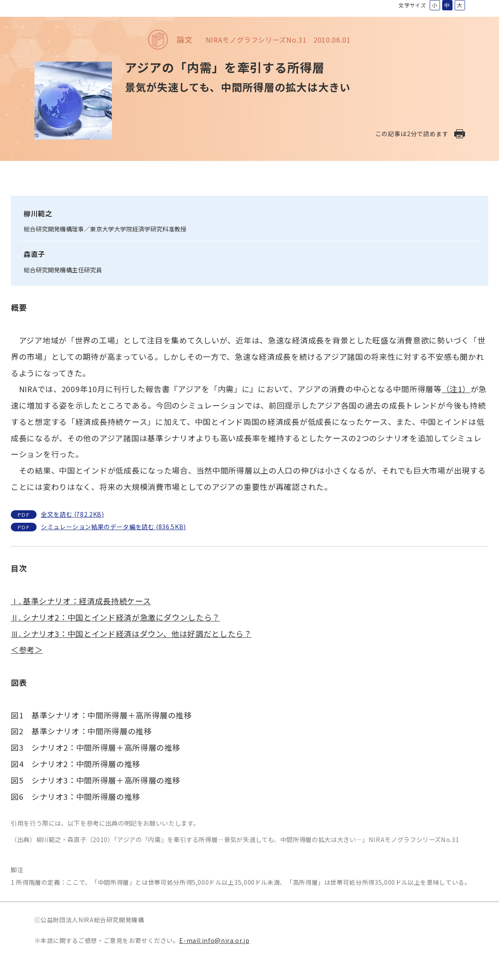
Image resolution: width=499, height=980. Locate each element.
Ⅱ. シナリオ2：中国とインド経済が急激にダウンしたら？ (115, 617)
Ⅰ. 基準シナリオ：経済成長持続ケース (81, 601)
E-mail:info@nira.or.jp (214, 940)
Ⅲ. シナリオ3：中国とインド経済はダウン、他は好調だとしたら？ (131, 634)
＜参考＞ (27, 649)
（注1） (456, 389)
